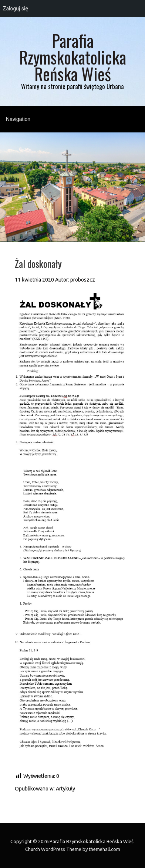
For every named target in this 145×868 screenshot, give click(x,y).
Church (33, 849)
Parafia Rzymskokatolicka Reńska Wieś (73, 57)
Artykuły (65, 789)
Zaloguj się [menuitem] (16, 9)
